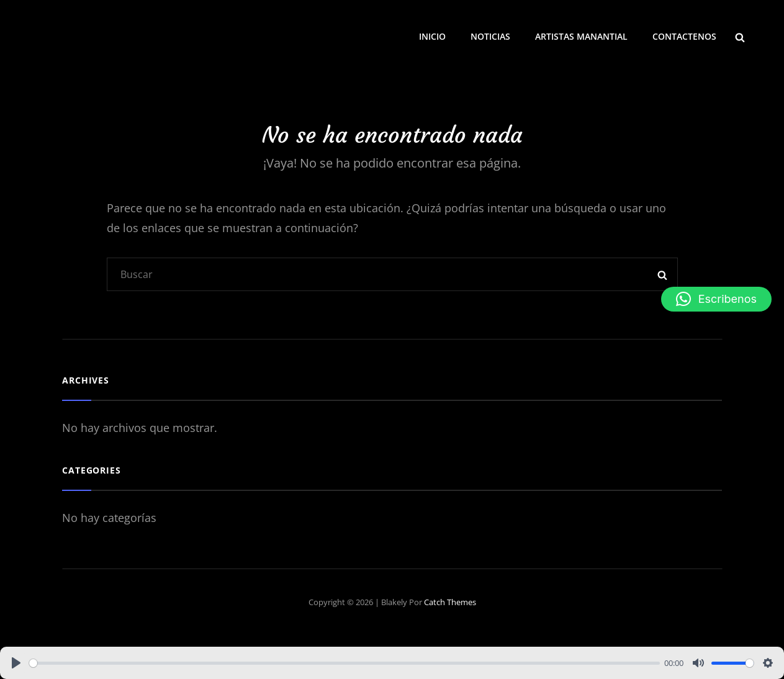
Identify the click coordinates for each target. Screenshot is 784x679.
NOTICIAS (490, 36)
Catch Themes (450, 602)
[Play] (16, 663)
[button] (716, 299)
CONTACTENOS (684, 36)
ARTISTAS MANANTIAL (581, 36)
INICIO (432, 36)
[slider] (345, 663)
